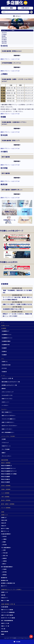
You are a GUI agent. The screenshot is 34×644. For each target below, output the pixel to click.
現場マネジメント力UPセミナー (9, 416)
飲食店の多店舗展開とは (7, 466)
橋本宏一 (5, 564)
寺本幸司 (4, 33)
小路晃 (4, 550)
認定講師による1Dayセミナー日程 (9, 385)
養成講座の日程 (5, 580)
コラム (3, 359)
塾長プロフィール (5, 531)
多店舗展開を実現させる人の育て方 (13, 309)
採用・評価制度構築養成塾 (7, 621)
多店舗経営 (4, 348)
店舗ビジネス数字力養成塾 (7, 615)
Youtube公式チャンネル (7, 395)
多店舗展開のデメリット (7, 338)
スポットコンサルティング (8, 392)
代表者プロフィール (6, 446)
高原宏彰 (4, 43)
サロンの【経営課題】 (6, 508)
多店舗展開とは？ (6, 331)
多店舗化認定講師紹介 (6, 534)
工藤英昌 (5, 561)
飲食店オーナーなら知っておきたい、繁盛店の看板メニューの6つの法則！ (17, 315)
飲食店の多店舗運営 (6, 477)
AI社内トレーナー (6, 402)
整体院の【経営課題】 (6, 500)
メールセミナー (5, 405)
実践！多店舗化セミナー (7, 412)
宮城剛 (4, 36)
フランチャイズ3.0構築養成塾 (8, 612)
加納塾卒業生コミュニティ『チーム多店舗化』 (11, 590)
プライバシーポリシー (7, 456)
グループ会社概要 (6, 449)
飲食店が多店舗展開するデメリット (9, 471)
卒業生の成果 (4, 520)
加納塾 (3, 512)
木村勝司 (4, 40)
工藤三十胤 (5, 556)
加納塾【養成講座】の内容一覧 (8, 604)
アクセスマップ (5, 443)
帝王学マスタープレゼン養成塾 (8, 618)
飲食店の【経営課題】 (6, 463)
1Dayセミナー (4, 409)
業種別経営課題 (5, 460)
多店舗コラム (5, 362)
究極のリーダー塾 (5, 626)
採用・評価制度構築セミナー (8, 432)
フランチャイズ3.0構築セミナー (9, 419)
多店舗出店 (4, 351)
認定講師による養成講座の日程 (8, 583)
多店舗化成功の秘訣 (6, 365)
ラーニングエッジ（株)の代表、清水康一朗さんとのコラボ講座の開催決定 (18, 298)
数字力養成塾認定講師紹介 (7, 567)
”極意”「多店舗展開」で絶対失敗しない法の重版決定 (17, 292)
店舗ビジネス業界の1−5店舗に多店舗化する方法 (17, 304)
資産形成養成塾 (5, 632)
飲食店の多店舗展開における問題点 (9, 474)
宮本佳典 (4, 38)
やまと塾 (3, 629)
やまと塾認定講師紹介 (6, 548)
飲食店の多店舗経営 (6, 482)
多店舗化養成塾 (5, 607)
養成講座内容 (4, 578)
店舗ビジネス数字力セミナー (8, 422)
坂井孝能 (4, 41)
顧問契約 (4, 389)
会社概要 (4, 439)
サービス (3, 376)
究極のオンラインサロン (7, 399)
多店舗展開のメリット (7, 335)
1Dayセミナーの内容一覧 (7, 378)
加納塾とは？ (4, 518)
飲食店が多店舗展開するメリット (8, 468)
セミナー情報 (9, 8)
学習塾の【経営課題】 (6, 489)
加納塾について (5, 515)
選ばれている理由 (5, 529)
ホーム (3, 323)
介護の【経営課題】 (6, 497)
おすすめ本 (4, 368)
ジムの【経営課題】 (6, 493)
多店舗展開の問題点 (6, 341)
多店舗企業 (4, 372)
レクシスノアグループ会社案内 (8, 436)
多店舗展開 (4, 328)
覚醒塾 (3, 634)
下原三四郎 (5, 553)
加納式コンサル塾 (5, 623)
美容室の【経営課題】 (6, 486)
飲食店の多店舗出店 (6, 479)
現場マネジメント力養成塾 (7, 610)
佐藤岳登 (5, 558)
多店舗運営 (4, 355)
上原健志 (4, 34)
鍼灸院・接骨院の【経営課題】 (8, 504)
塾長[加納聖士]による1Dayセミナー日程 (11, 382)
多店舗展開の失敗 (6, 345)
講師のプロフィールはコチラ (10, 59)
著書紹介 (4, 453)
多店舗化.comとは (5, 325)
